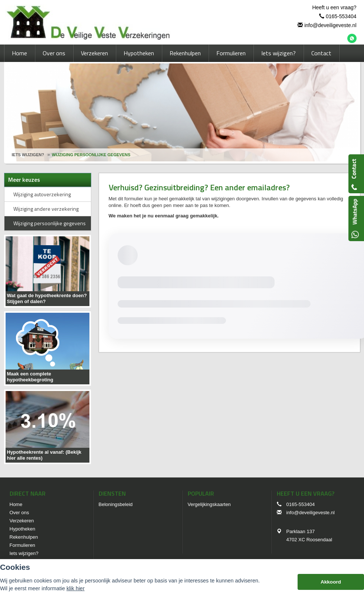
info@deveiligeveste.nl (330, 25)
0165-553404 (341, 16)
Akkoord (331, 582)
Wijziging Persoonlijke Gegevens (91, 155)
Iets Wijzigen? (28, 155)
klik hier (76, 588)
